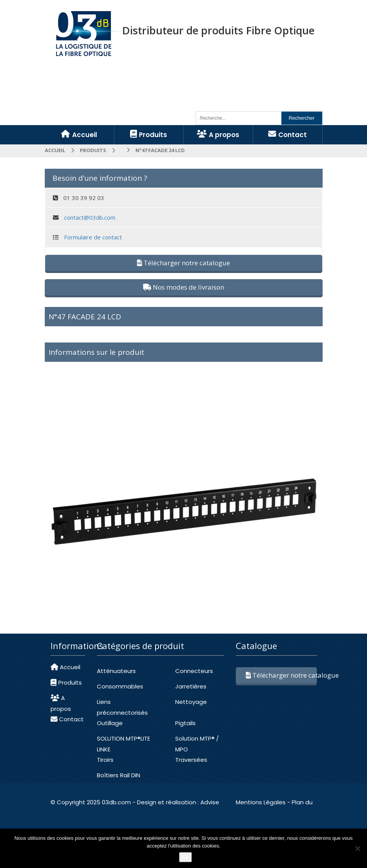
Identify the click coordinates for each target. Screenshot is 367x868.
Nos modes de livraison (184, 287)
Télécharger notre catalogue (183, 263)
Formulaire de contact (93, 237)
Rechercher (302, 118)
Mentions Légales (261, 802)
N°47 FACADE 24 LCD (85, 317)
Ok (185, 857)
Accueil (55, 150)
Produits (93, 150)
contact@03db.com (90, 217)
